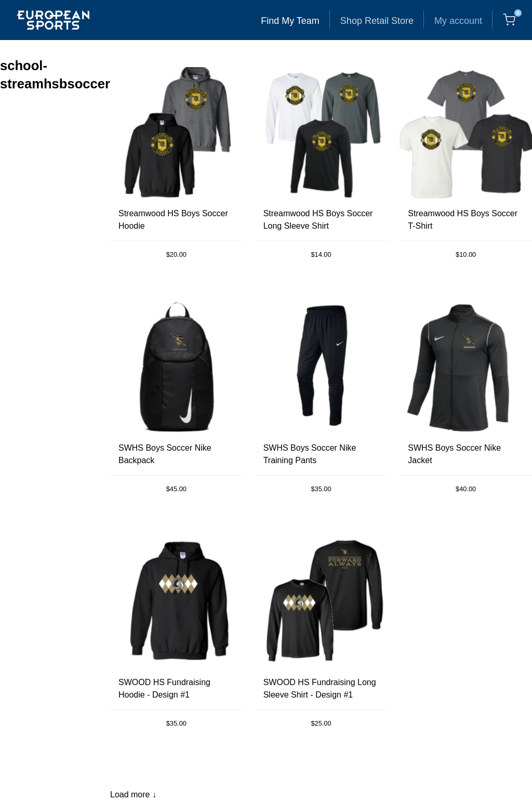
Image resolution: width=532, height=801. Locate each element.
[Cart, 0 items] (509, 20)
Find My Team (290, 21)
